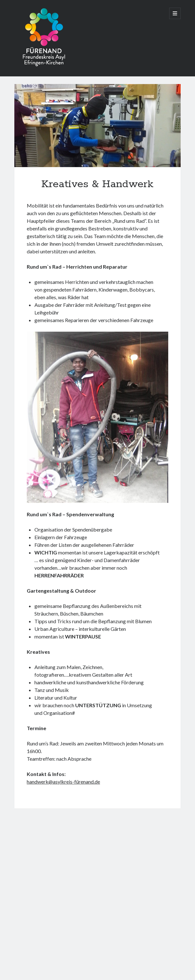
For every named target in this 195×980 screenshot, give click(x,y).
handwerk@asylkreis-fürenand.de (63, 782)
